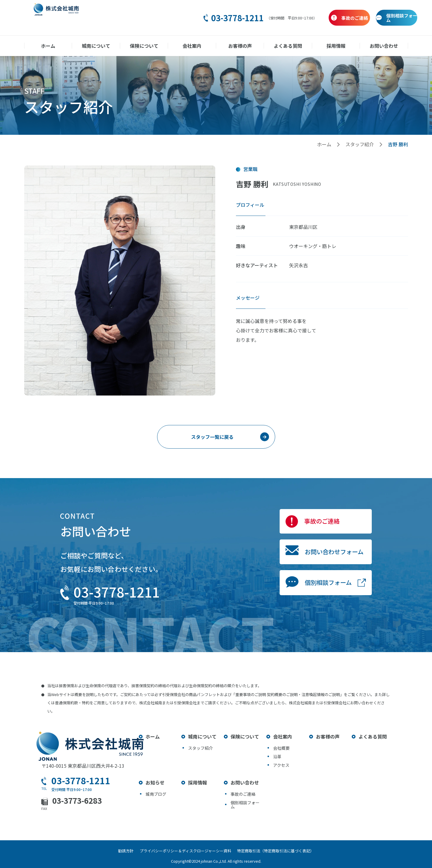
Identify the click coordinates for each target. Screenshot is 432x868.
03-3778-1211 (198, 18)
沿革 (277, 757)
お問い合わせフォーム (318, 567)
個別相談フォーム (310, 609)
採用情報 (336, 46)
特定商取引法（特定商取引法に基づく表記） (282, 851)
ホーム (48, 46)
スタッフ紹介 (360, 144)
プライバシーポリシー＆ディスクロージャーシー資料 (185, 851)
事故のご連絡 (301, 526)
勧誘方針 (120, 851)
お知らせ (155, 782)
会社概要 (281, 748)
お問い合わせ (384, 46)
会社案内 (192, 46)
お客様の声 (240, 46)
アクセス (281, 765)
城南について (96, 46)
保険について (144, 46)
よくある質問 (288, 46)
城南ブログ (156, 794)
